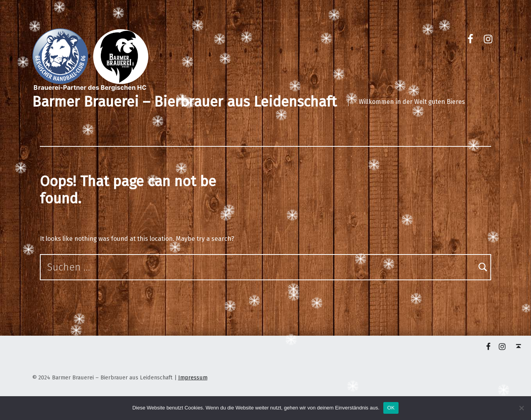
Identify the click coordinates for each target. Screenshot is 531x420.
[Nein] (521, 408)
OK (391, 408)
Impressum (193, 377)
